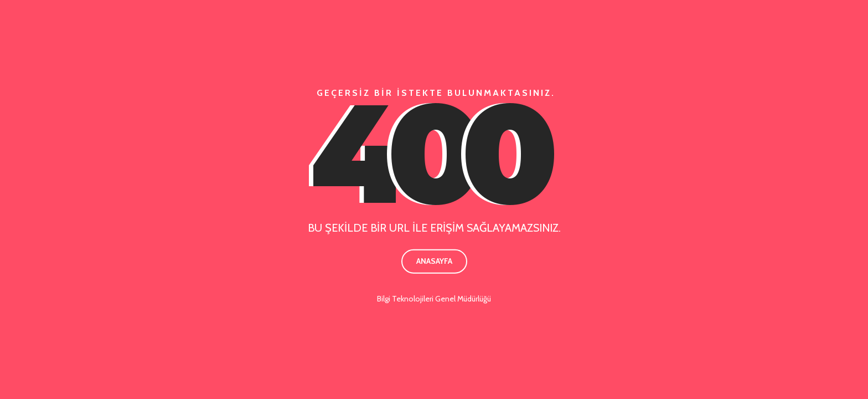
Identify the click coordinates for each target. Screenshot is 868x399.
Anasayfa (434, 261)
